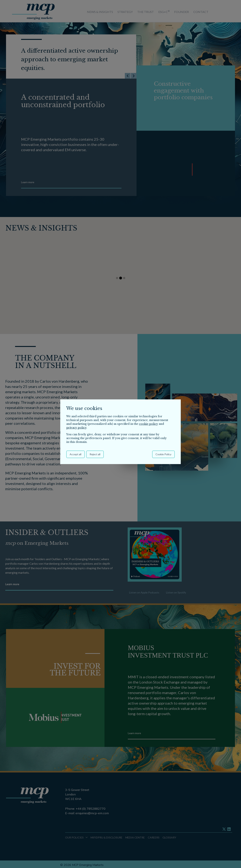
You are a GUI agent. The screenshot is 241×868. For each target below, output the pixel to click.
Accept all (76, 454)
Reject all (95, 454)
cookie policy (148, 424)
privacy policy (76, 428)
